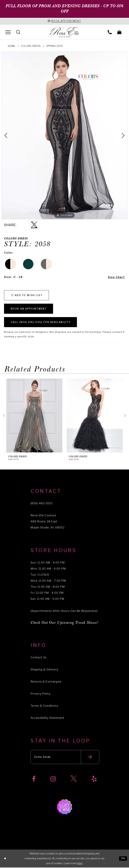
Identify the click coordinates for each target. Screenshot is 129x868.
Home (12, 46)
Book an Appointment (29, 309)
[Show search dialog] (18, 32)
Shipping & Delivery (44, 670)
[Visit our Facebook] (34, 779)
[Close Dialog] (5, 859)
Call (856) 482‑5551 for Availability (41, 322)
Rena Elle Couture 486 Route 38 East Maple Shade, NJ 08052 (48, 522)
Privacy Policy (41, 694)
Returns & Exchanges (46, 682)
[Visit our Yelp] (94, 779)
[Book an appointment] (64, 21)
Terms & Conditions (44, 706)
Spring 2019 (55, 46)
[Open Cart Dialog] (119, 32)
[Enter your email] (65, 757)
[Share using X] (34, 225)
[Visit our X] (74, 779)
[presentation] (34, 416)
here (80, 864)
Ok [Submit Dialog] (123, 859)
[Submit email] (90, 757)
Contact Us (39, 658)
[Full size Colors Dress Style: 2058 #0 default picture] (64, 135)
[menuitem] (8, 32)
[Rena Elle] (65, 32)
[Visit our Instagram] (53, 779)
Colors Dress (31, 46)
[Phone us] (110, 32)
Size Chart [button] (116, 277)
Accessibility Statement (48, 718)
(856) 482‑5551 (42, 504)
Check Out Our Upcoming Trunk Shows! (64, 623)
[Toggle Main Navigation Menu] (8, 32)
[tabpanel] (64, 135)
